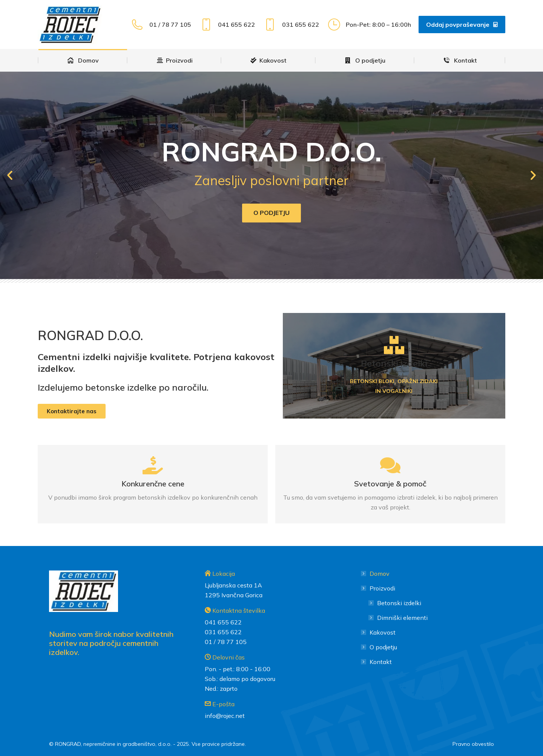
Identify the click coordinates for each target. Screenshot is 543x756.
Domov (380, 574)
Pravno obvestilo (473, 744)
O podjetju (272, 213)
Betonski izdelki (399, 603)
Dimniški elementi (402, 618)
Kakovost (383, 632)
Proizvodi (379, 588)
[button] (10, 175)
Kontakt (381, 662)
